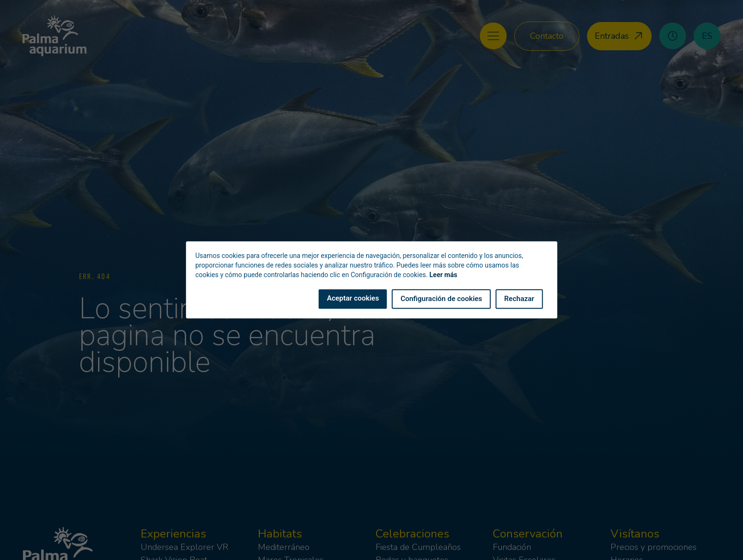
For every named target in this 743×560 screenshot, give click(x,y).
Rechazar (519, 299)
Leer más (444, 275)
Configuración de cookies (441, 299)
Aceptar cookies (353, 299)
